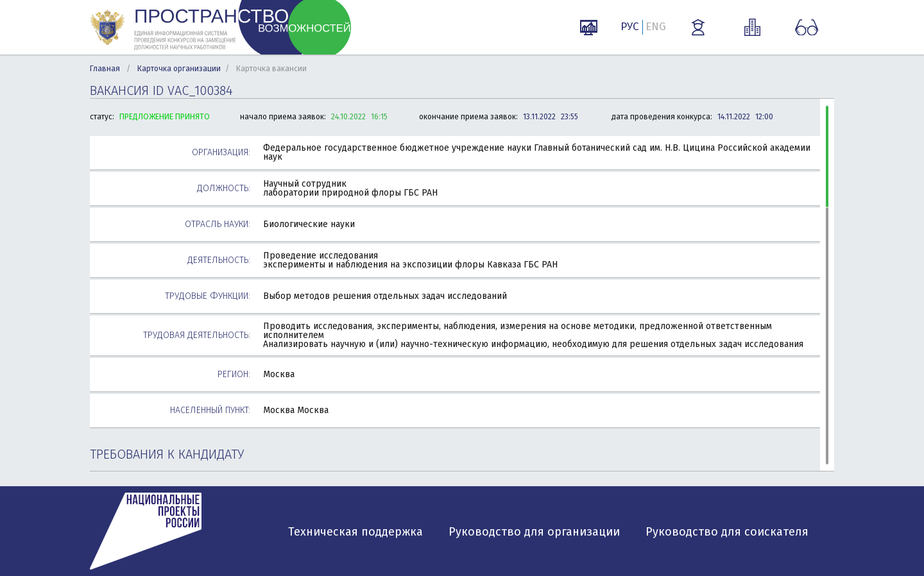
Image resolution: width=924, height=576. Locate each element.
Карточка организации (179, 69)
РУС (630, 27)
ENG (656, 27)
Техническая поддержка (355, 532)
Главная (105, 69)
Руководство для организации (534, 532)
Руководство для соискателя (727, 532)
